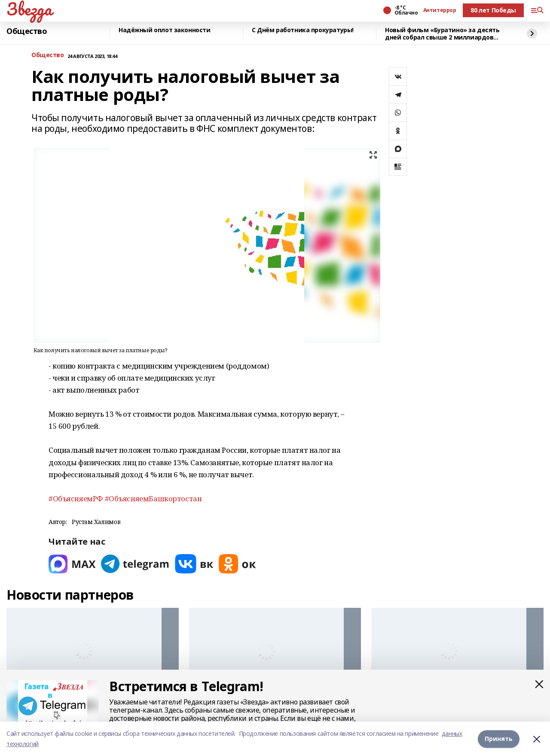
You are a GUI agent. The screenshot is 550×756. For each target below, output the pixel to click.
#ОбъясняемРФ (76, 498)
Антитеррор (440, 10)
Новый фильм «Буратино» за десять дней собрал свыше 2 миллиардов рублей (442, 34)
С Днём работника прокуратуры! (303, 30)
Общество (27, 31)
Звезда (29, 9)
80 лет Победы (493, 10)
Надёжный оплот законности (165, 30)
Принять (499, 739)
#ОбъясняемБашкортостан (153, 498)
